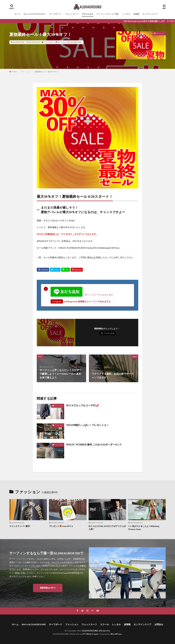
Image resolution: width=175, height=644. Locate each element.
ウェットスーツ (72, 14)
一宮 (68, 42)
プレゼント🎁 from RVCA (61, 526)
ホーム (17, 14)
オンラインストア (150, 14)
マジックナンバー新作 (20, 526)
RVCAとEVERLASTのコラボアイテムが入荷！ (107, 528)
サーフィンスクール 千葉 (107, 14)
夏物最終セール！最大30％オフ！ (47, 72)
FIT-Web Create (90, 634)
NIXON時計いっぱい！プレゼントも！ (88, 425)
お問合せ (159, 624)
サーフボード (55, 14)
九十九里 (74, 42)
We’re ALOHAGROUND (34, 14)
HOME (14, 72)
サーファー (61, 42)
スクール (105, 624)
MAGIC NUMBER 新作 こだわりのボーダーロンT (94, 445)
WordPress (116, 634)
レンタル (126, 14)
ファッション (88, 14)
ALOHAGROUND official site (96, 631)
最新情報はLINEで (48, 588)
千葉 (79, 42)
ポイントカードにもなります (82, 295)
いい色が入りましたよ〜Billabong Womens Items (144, 528)
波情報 (136, 14)
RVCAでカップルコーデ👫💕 (83, 406)
